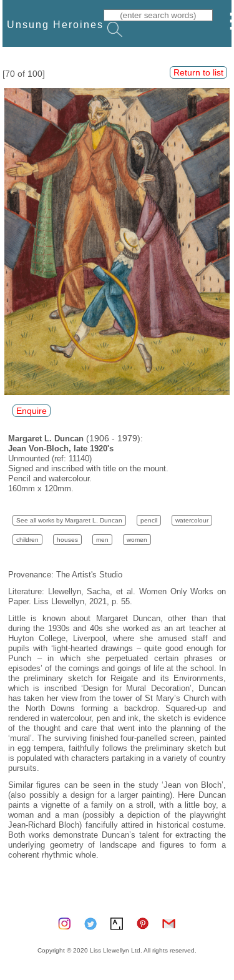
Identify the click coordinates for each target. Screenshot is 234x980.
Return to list (198, 72)
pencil (149, 520)
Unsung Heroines (55, 24)
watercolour (192, 520)
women (137, 540)
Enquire (32, 411)
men (102, 540)
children (27, 540)
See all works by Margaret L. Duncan (69, 520)
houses (67, 540)
